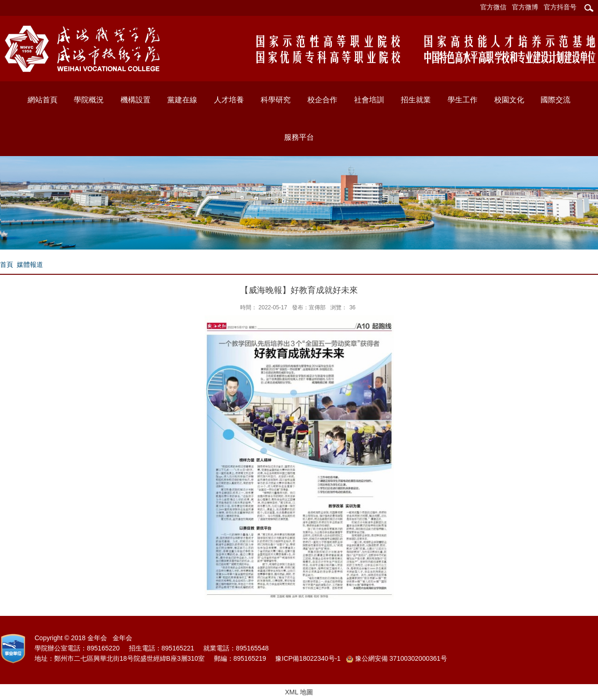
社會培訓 (369, 100)
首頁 (7, 264)
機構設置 (135, 100)
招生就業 (416, 100)
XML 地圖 (299, 692)
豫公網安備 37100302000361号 (397, 659)
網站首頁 (43, 100)
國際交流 (555, 100)
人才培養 (229, 100)
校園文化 (509, 100)
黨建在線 (182, 100)
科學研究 (276, 100)
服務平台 (299, 137)
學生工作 (463, 100)
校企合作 (322, 100)
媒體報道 (30, 264)
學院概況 (89, 100)
